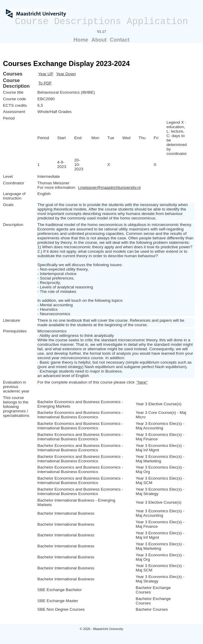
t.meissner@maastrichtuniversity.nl (109, 187)
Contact (120, 40)
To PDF (45, 83)
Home (81, 40)
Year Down (66, 74)
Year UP (46, 74)
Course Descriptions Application (101, 22)
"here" (142, 382)
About (99, 40)
